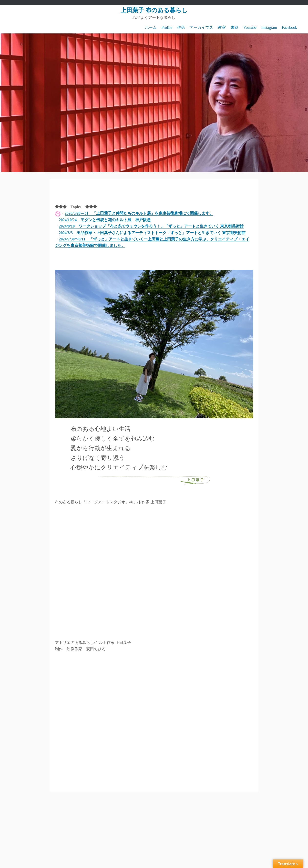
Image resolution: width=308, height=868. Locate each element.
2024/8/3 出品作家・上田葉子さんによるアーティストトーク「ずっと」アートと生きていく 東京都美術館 (152, 233)
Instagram (269, 27)
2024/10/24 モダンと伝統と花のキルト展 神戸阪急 (105, 220)
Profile (167, 27)
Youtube (250, 27)
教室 (222, 27)
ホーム (151, 27)
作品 (181, 27)
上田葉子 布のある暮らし (154, 10)
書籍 (235, 27)
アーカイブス (201, 27)
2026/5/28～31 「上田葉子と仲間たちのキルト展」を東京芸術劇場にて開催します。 (139, 213)
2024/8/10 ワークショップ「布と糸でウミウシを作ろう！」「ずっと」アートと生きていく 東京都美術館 (151, 226)
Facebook (289, 27)
